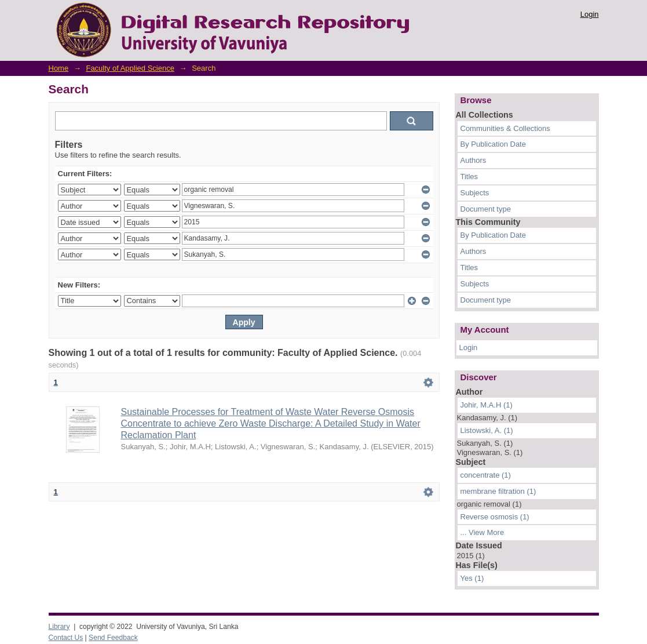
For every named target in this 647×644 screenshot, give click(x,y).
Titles (469, 177)
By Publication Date (493, 144)
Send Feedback (113, 638)
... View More (482, 532)
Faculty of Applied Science (130, 68)
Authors (474, 160)
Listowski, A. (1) (487, 430)
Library (59, 627)
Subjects (475, 193)
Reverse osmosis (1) (495, 517)
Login (590, 14)
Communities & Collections (505, 128)
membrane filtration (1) (498, 491)
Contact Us (66, 638)
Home (59, 68)
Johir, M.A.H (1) (487, 405)
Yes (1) (472, 578)
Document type (486, 209)
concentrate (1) (486, 475)
